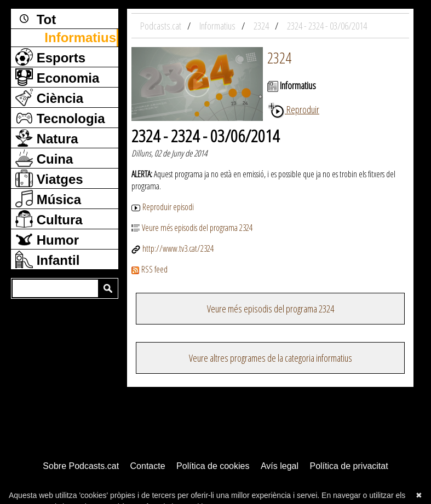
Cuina (44, 158)
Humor (47, 239)
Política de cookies (213, 466)
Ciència (49, 97)
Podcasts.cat (162, 26)
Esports (50, 57)
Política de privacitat (349, 466)
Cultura (49, 219)
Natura (47, 138)
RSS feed (150, 269)
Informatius (80, 37)
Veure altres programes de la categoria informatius (271, 358)
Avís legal (280, 466)
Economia (57, 77)
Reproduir (293, 109)
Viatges (49, 178)
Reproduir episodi (163, 207)
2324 (279, 57)
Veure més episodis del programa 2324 (192, 228)
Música (48, 199)
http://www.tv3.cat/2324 (173, 248)
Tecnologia (60, 118)
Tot (36, 19)
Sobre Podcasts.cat (81, 466)
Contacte (148, 466)
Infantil (47, 259)
